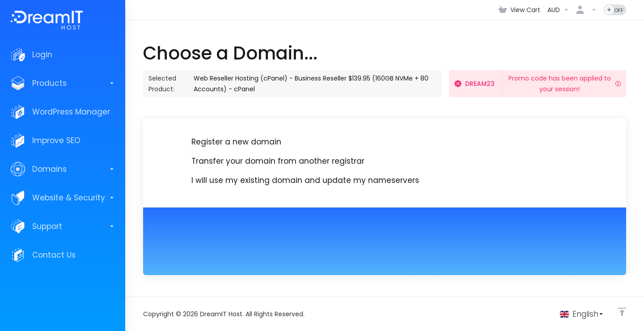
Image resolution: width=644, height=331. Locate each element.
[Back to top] (622, 312)
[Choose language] (582, 314)
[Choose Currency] (558, 10)
